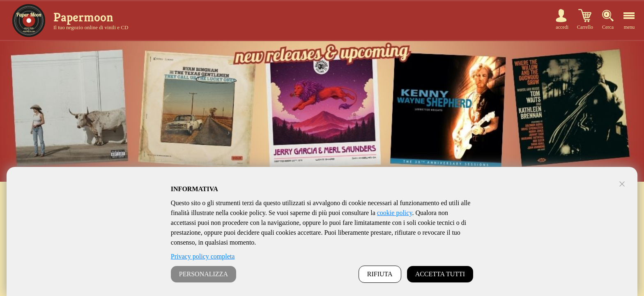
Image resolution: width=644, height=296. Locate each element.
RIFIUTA (380, 274)
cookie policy (395, 213)
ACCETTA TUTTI (440, 274)
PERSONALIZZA (204, 274)
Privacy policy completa (203, 256)
